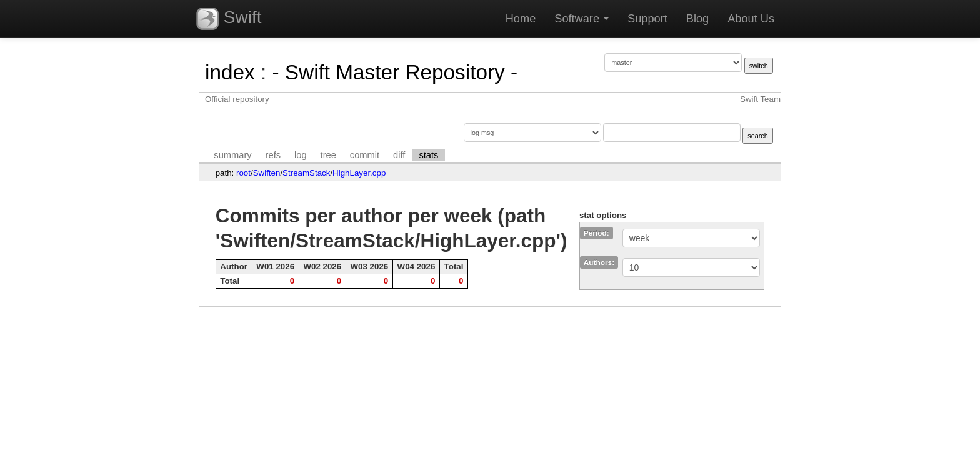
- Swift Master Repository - (395, 72)
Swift (229, 19)
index (230, 72)
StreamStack (306, 173)
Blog (697, 19)
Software (582, 19)
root (243, 173)
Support (647, 19)
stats (428, 155)
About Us (751, 19)
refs (273, 155)
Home (521, 19)
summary (232, 155)
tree (328, 155)
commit (365, 155)
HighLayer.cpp (359, 173)
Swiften (267, 173)
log (301, 155)
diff (399, 155)
